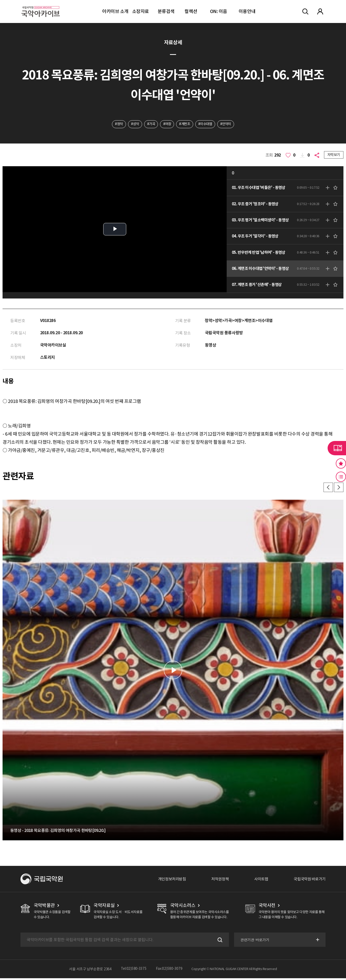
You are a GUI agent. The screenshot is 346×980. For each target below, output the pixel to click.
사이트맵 (258, 881)
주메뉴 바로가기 (0, 0)
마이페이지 (320, 11)
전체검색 (305, 11)
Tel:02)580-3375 (134, 971)
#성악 (133, 124)
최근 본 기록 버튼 (341, 477)
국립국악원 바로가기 (308, 881)
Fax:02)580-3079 (169, 971)
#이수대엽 (207, 124)
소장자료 (141, 11)
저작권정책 (216, 881)
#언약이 (229, 124)
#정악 (116, 124)
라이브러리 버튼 (337, 448)
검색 (219, 941)
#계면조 (185, 124)
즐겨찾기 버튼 (341, 463)
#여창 (167, 124)
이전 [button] (327, 489)
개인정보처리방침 (166, 881)
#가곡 (150, 124)
